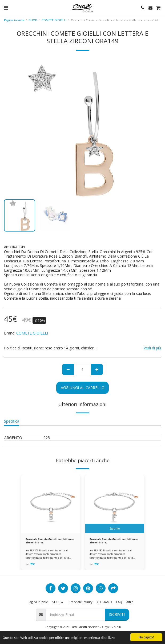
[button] (6, 8)
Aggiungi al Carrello (83, 388)
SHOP (33, 20)
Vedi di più (152, 348)
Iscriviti (117, 614)
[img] (51, 504)
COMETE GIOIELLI (54, 20)
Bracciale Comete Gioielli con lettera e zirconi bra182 (114, 541)
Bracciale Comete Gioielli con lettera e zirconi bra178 (50, 541)
